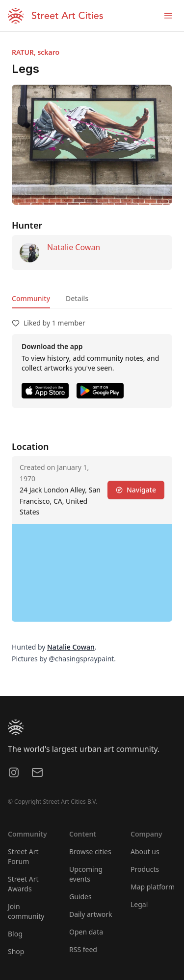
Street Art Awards (23, 884)
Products (145, 869)
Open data (86, 932)
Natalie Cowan (74, 247)
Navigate (136, 490)
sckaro (48, 52)
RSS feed (83, 949)
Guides (80, 897)
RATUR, (25, 52)
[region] (92, 573)
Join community (26, 911)
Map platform (153, 887)
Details (77, 298)
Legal (139, 904)
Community (31, 298)
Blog (15, 934)
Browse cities (90, 852)
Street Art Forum (23, 856)
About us (145, 852)
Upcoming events (86, 874)
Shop (16, 951)
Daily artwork (91, 914)
